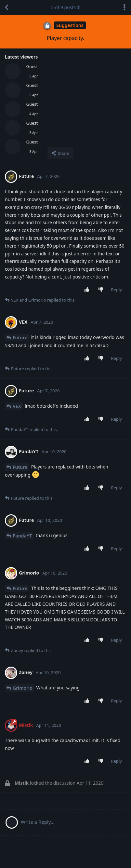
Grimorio (23, 688)
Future (20, 338)
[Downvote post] (102, 290)
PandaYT (22, 536)
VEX (17, 406)
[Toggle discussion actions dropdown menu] (124, 7)
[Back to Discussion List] (7, 7)
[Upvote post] (88, 290)
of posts (65, 7)
